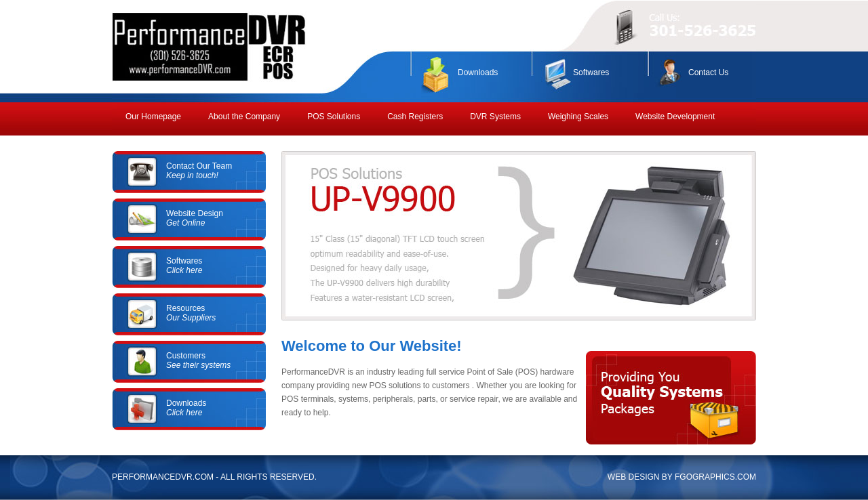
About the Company (244, 117)
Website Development (675, 117)
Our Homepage (153, 117)
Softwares (591, 72)
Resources (191, 313)
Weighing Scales (578, 117)
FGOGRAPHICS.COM (715, 477)
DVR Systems (495, 117)
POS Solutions (334, 117)
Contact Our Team (199, 171)
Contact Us (708, 72)
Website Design (195, 218)
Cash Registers (415, 117)
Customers (198, 360)
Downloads (478, 72)
